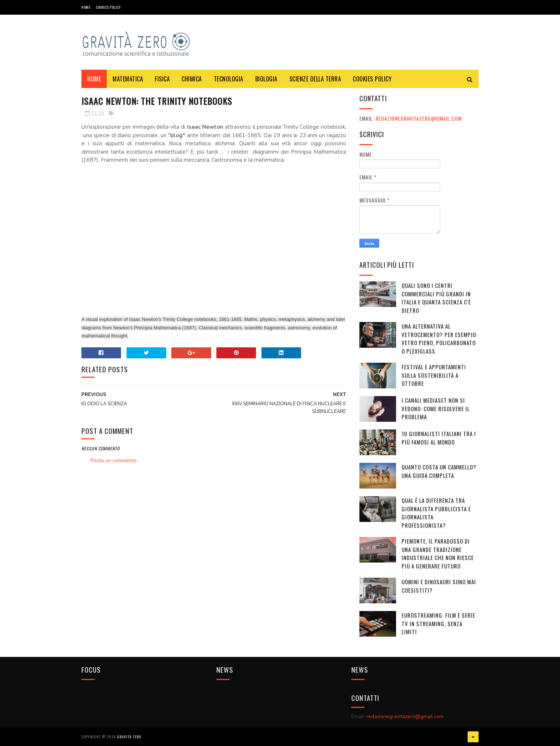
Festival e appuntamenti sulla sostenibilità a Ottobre (434, 375)
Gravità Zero (129, 737)
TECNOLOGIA (229, 79)
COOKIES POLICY (108, 7)
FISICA (162, 79)
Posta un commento (114, 460)
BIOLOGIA (266, 79)
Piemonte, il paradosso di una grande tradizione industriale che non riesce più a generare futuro (438, 553)
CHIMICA (192, 79)
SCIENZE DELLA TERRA (315, 79)
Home (86, 7)
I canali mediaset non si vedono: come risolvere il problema (436, 408)
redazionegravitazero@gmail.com (419, 118)
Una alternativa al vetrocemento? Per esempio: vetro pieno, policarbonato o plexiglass (440, 339)
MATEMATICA (128, 79)
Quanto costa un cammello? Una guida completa (439, 471)
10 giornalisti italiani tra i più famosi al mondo (439, 438)
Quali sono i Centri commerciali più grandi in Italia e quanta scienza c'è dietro (436, 298)
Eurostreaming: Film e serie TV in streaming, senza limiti (438, 623)
